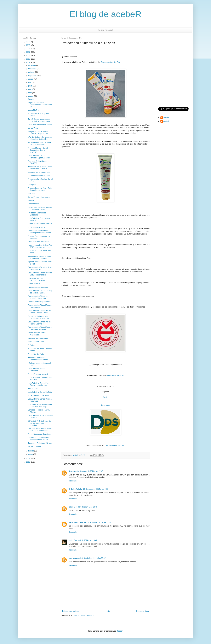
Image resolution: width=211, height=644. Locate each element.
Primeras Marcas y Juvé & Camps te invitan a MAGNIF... (38, 150)
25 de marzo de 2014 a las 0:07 (96, 489)
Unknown (73, 471)
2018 (28, 49)
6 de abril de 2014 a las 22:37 (94, 558)
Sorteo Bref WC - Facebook (39, 395)
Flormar (31, 200)
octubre (31, 72)
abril (30, 93)
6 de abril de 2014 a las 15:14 (99, 522)
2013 (28, 458)
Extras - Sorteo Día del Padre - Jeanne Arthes (40, 306)
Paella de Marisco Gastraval (39, 172)
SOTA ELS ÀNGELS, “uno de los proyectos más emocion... (39, 423)
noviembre (33, 69)
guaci (71, 507)
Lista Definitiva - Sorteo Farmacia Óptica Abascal (39, 157)
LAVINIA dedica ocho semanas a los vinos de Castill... (40, 138)
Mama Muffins (33, 110)
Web (105, 397)
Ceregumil (32, 185)
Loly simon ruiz (75, 558)
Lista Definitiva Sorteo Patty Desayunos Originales (39, 384)
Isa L (71, 540)
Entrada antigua (142, 611)
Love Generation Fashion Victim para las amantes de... (40, 232)
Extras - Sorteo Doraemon (38, 287)
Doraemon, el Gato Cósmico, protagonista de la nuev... (39, 439)
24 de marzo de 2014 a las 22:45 (90, 471)
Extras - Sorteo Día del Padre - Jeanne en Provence (40, 328)
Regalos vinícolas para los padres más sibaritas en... (39, 317)
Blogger (119, 631)
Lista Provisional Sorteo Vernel (40, 125)
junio (30, 86)
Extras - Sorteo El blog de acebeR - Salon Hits (38, 297)
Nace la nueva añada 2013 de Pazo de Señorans (40, 144)
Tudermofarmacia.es (115, 375)
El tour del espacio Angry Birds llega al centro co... (40, 189)
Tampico (31, 99)
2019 (28, 45)
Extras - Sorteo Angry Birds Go (40, 224)
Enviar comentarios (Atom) (83, 615)
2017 (28, 52)
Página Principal (105, 30)
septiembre (33, 76)
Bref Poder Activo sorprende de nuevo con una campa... (40, 405)
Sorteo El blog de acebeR (38, 374)
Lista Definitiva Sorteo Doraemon (36, 370)
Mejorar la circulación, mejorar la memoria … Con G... (40, 257)
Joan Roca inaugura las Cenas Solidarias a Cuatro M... (40, 168)
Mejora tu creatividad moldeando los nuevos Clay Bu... (40, 105)
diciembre (32, 65)
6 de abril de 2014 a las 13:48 (86, 507)
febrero (31, 451)
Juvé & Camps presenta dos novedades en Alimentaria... (40, 120)
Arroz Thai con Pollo (36, 342)
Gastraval (32, 194)
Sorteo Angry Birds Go (37, 227)
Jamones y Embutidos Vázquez (40, 443)
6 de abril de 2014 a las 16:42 (85, 540)
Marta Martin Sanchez (78, 522)
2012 (28, 462)
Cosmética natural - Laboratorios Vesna (36, 279)
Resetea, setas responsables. (39, 302)
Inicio (108, 611)
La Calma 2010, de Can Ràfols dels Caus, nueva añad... (40, 430)
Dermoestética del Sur (110, 62)
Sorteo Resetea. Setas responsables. (37, 334)
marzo (31, 96)
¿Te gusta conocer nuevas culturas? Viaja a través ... (39, 133)
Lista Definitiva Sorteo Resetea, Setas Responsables (40, 274)
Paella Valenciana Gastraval (39, 176)
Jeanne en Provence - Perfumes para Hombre (38, 359)
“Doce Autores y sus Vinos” (38, 242)
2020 (28, 42)
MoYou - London (34, 446)
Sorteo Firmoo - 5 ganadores (39, 197)
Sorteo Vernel (33, 128)
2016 (28, 55)
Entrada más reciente (71, 611)
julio (30, 82)
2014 (28, 62)
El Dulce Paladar (75, 489)
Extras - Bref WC (34, 284)
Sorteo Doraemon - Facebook (39, 434)
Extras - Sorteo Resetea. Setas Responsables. (40, 268)
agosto (31, 79)
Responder (73, 481)
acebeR (166, 117)
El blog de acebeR (105, 14)
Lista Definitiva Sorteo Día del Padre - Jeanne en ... (39, 323)
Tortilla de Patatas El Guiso (38, 338)
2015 (28, 59)
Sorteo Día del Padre (36, 354)
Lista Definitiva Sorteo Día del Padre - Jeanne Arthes (39, 312)
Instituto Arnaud (34, 389)
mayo (31, 89)
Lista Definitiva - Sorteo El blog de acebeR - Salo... (40, 292)
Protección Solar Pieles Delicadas (37, 214)
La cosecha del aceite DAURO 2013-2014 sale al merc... (40, 246)
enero (31, 454)
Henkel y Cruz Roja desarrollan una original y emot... (40, 208)
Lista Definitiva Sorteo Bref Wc (40, 392)
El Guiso (31, 345)
